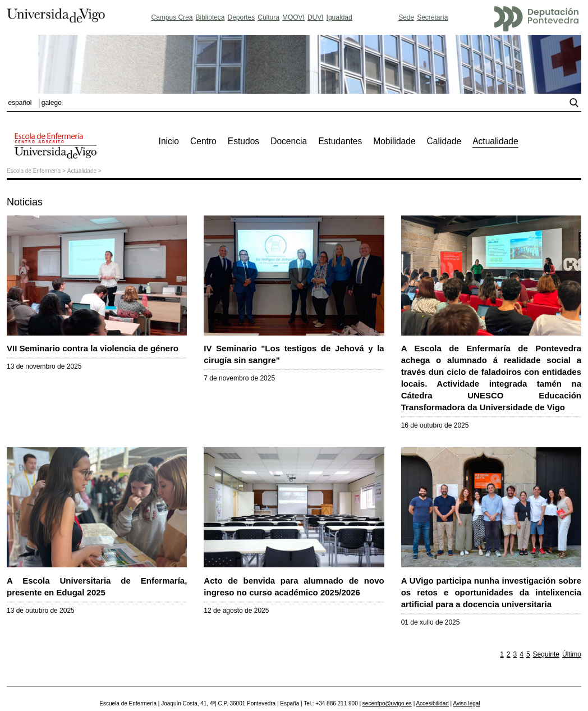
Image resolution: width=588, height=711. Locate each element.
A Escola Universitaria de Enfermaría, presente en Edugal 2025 (97, 581)
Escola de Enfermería (34, 171)
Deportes (242, 17)
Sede (406, 17)
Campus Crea (172, 17)
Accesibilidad (432, 703)
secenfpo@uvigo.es (387, 703)
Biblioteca (210, 17)
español (20, 103)
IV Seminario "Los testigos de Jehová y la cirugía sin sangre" (294, 348)
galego (52, 103)
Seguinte (546, 654)
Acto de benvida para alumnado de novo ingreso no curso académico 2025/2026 (294, 581)
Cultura (268, 17)
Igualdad (339, 17)
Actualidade (82, 171)
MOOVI (293, 17)
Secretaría (432, 17)
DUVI (316, 17)
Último (572, 654)
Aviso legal (466, 703)
